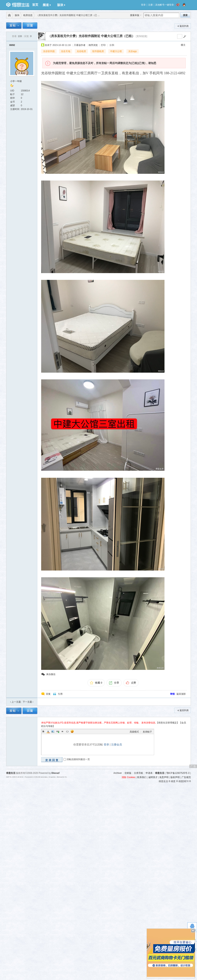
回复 (48, 694)
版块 (61, 5)
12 (22, 94)
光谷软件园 (49, 51)
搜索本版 (135, 15)
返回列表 (184, 26)
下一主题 (28, 702)
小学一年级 (16, 81)
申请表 (149, 773)
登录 (143, 5)
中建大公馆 (116, 51)
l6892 (12, 45)
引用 (60, 694)
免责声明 (164, 777)
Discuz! (56, 773)
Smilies (72, 731)
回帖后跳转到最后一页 (78, 759)
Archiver (118, 773)
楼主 (183, 45)
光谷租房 (81, 51)
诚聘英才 (153, 777)
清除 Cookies (128, 777)
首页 (35, 5)
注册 (150, 5)
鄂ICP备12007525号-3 (178, 773)
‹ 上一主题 (15, 702)
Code (67, 731)
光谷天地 (66, 51)
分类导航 (139, 773)
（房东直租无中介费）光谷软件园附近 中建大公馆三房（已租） (91, 36)
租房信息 (28, 15)
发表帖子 (147, 732)
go (184, 36)
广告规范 (186, 777)
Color (48, 731)
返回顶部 (181, 694)
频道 (47, 5)
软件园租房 (98, 51)
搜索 (185, 15)
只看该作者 (80, 45)
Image (53, 731)
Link (58, 731)
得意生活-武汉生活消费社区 (9, 15)
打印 (103, 45)
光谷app (133, 51)
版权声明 (175, 777)
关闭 (193, 931)
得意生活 (160, 773)
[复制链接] (141, 36)
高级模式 (134, 732)
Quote (63, 731)
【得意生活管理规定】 (168, 723)
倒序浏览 (93, 45)
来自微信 (51, 674)
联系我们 (142, 777)
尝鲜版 (128, 773)
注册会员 (117, 744)
